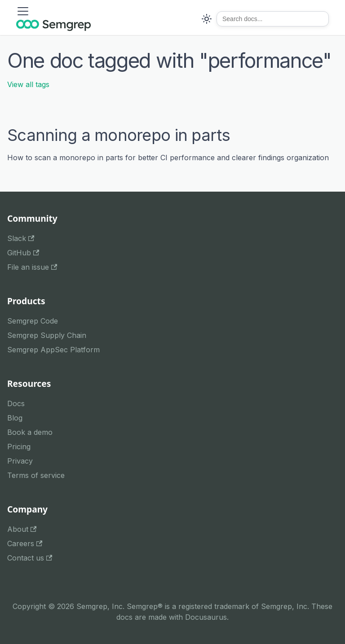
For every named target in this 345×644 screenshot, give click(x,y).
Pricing (19, 447)
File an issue (32, 267)
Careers (25, 543)
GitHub (23, 253)
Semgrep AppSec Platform (53, 350)
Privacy (20, 461)
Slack (21, 238)
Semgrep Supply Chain (47, 335)
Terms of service (36, 475)
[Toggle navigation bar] (23, 11)
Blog (15, 418)
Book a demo (30, 432)
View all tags (28, 84)
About (22, 529)
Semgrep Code (33, 321)
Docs (16, 403)
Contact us (30, 558)
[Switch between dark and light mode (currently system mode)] (207, 19)
